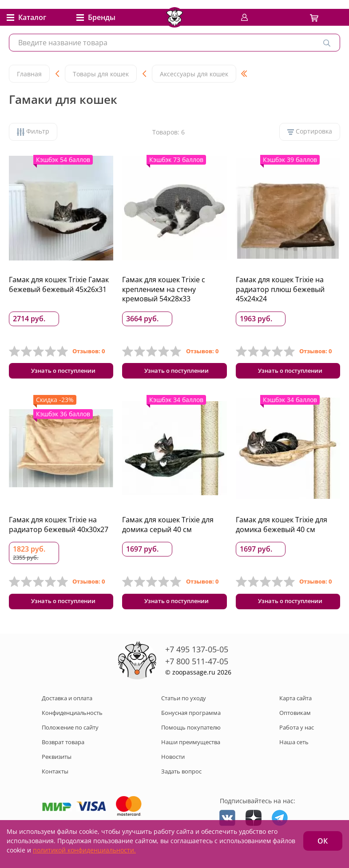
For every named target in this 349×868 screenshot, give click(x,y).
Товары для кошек (101, 74)
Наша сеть (294, 749)
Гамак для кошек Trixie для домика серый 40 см (168, 528)
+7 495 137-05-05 (197, 656)
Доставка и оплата (67, 705)
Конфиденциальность (72, 719)
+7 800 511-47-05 (197, 668)
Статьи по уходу (184, 705)
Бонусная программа (191, 719)
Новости (173, 763)
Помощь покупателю (191, 734)
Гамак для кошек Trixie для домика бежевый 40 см (282, 528)
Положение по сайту (70, 734)
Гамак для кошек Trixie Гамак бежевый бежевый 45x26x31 (59, 284)
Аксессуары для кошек (194, 74)
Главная (29, 74)
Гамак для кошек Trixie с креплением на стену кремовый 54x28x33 (164, 289)
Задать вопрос (181, 778)
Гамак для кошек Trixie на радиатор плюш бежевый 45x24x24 (280, 289)
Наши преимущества (191, 749)
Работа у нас (297, 734)
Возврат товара (63, 749)
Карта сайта (295, 705)
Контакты (55, 778)
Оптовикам (295, 719)
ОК (323, 841)
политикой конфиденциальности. (84, 850)
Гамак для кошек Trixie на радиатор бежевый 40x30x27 (59, 528)
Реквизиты (57, 763)
